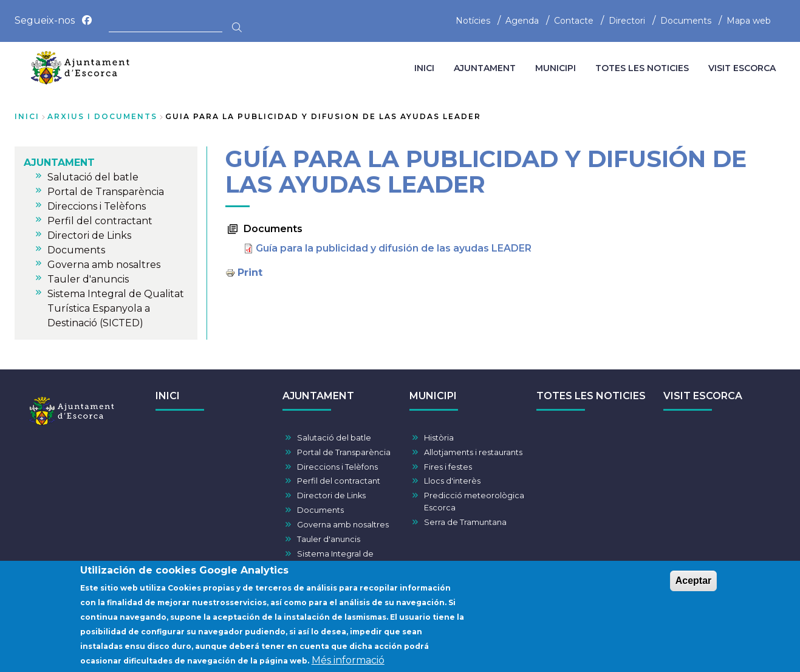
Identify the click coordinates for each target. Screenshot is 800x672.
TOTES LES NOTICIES (591, 396)
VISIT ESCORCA (703, 396)
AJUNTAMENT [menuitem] (485, 68)
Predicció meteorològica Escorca (474, 501)
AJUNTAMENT (318, 396)
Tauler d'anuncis (329, 539)
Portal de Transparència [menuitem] (106, 192)
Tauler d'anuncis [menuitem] (88, 279)
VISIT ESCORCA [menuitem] (742, 68)
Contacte (574, 21)
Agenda (522, 21)
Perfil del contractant (339, 481)
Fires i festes (448, 467)
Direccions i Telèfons (337, 467)
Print (250, 273)
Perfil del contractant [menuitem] (100, 221)
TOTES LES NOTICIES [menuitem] (642, 68)
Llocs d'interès (452, 481)
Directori (627, 21)
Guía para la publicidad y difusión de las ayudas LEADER (394, 248)
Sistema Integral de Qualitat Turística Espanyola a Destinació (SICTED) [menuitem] (116, 308)
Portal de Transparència (344, 452)
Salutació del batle (334, 438)
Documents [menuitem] (76, 250)
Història (439, 438)
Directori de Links (331, 495)
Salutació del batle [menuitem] (93, 177)
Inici (27, 116)
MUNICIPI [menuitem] (556, 68)
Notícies (473, 21)
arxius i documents (102, 116)
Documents (686, 21)
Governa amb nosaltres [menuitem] (104, 265)
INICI (168, 396)
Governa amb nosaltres (343, 525)
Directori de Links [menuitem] (89, 235)
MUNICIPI (433, 396)
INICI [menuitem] (424, 68)
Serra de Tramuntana (465, 522)
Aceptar (694, 587)
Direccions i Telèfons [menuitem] (97, 206)
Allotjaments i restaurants (473, 452)
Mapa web (749, 21)
